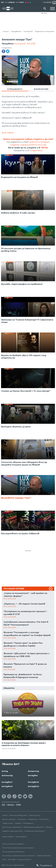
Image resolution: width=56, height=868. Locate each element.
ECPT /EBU (12, 860)
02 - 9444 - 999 (11, 805)
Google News (36, 151)
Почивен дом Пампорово (34, 831)
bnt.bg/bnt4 (34, 786)
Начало (6, 31)
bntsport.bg (33, 771)
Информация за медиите (33, 827)
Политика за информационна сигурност (19, 856)
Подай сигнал (8, 823)
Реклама (44, 13)
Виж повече (8, 133)
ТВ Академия (28, 823)
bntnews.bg (7, 775)
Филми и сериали (9, 819)
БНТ (3, 2)
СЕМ (4, 860)
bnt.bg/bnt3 (33, 782)
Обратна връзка (44, 856)
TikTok (44, 148)
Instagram (45, 142)
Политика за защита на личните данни (18, 848)
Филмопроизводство (18, 815)
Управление (32, 819)
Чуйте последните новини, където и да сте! (28, 139)
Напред (18, 823)
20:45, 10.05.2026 (9, 748)
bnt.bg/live (33, 775)
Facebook (33, 142)
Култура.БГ (28, 31)
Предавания (16, 31)
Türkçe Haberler (21, 837)
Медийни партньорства (12, 831)
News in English (8, 837)
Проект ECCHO (24, 860)
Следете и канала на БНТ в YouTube (28, 145)
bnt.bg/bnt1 (7, 782)
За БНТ (5, 815)
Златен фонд (34, 815)
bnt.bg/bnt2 (7, 786)
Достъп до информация (12, 827)
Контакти (44, 819)
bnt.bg (5, 771)
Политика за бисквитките (13, 852)
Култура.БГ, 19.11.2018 (25, 44)
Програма (22, 819)
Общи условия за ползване (13, 844)
